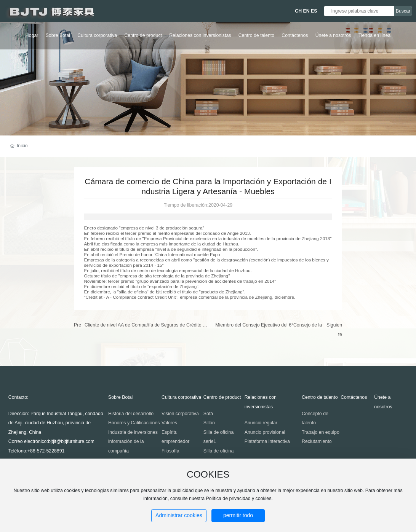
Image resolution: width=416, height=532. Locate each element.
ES (314, 11)
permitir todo (238, 515)
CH (298, 11)
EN (306, 11)
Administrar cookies (179, 515)
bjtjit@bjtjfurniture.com (71, 441)
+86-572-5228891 (46, 451)
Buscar (403, 11)
